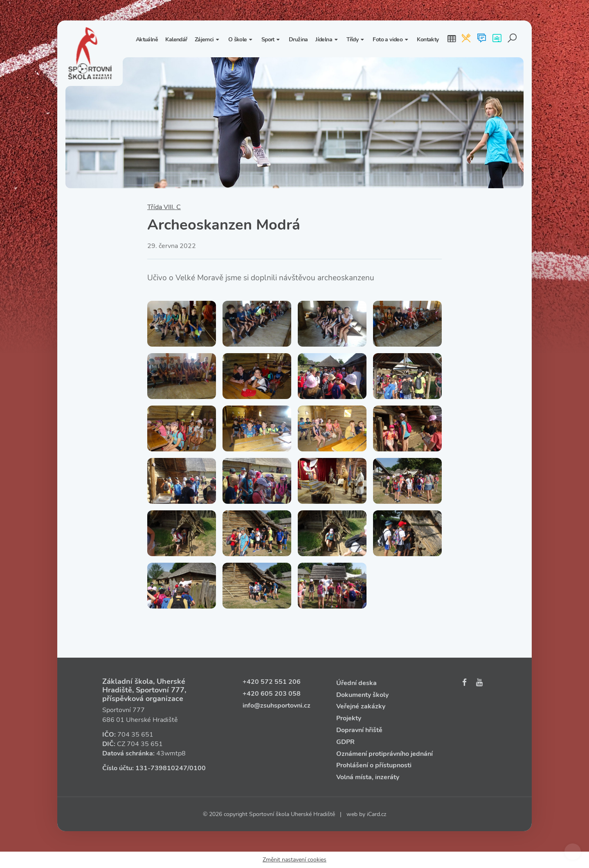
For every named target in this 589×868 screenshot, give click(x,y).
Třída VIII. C (164, 207)
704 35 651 (135, 735)
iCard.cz (377, 814)
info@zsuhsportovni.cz (277, 706)
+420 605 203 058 (272, 694)
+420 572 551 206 (272, 682)
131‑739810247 (161, 768)
